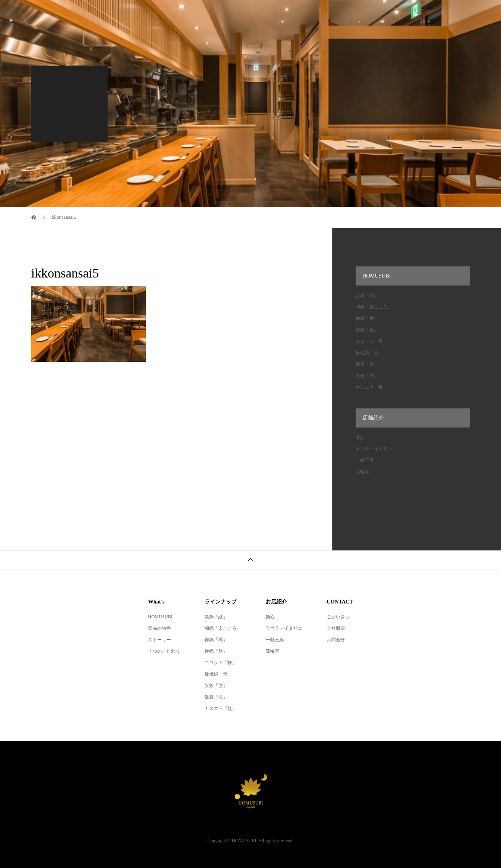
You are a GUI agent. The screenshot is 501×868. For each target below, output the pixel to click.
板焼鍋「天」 (369, 353)
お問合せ (336, 640)
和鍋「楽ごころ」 (374, 307)
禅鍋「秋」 (367, 330)
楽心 (360, 437)
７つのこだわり (164, 651)
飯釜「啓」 (367, 364)
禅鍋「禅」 (367, 318)
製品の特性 (159, 628)
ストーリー (159, 640)
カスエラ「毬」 (372, 387)
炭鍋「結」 (367, 295)
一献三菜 (365, 460)
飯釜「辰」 (367, 376)
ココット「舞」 (372, 341)
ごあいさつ (338, 617)
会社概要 (336, 628)
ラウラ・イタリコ (374, 449)
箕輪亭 (362, 472)
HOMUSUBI (160, 617)
